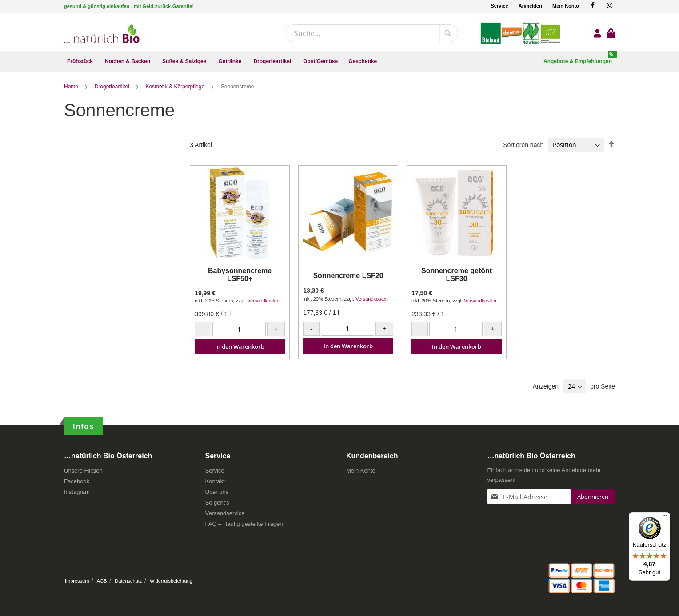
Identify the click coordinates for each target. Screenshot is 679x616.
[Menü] (665, 517)
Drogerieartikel (113, 87)
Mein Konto (566, 6)
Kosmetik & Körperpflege (176, 87)
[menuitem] (81, 62)
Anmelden (530, 6)
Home (72, 87)
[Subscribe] (593, 497)
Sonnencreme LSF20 (348, 276)
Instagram (77, 492)
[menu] (339, 62)
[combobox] (371, 33)
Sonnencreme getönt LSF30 (457, 275)
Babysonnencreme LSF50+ (240, 275)
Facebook (77, 481)
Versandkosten (263, 301)
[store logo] (102, 34)
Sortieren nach (523, 145)
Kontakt (215, 481)
